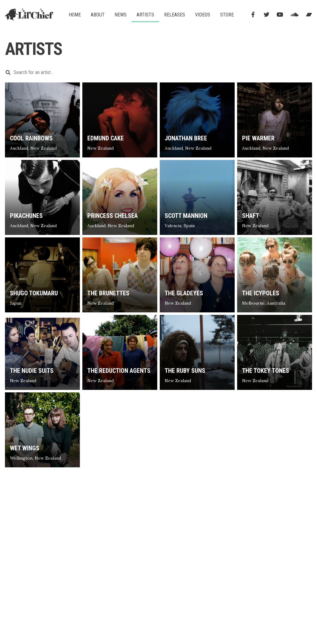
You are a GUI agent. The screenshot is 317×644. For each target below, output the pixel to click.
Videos (203, 15)
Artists (145, 15)
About (98, 15)
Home (75, 15)
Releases (175, 15)
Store (227, 15)
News (121, 15)
